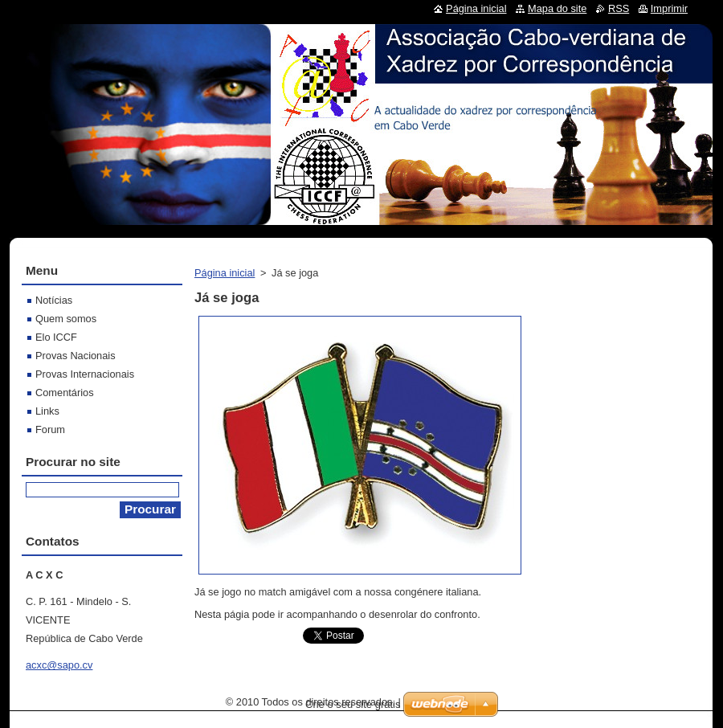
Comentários (65, 393)
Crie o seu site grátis (353, 704)
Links (47, 411)
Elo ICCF (56, 337)
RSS (619, 8)
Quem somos (66, 319)
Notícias (54, 300)
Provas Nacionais (76, 356)
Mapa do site (557, 8)
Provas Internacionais (85, 374)
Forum (50, 429)
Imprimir (669, 8)
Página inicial (225, 273)
